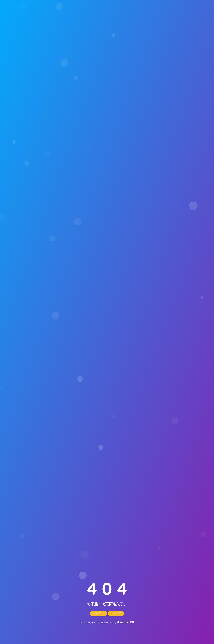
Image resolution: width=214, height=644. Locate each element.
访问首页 (99, 613)
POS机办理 (116, 613)
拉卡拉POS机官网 (126, 622)
